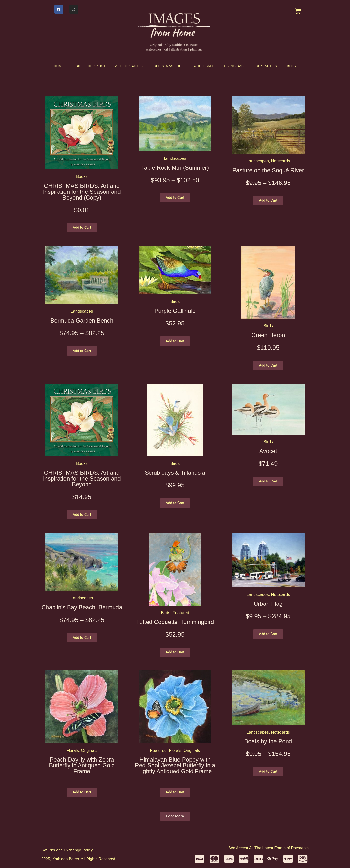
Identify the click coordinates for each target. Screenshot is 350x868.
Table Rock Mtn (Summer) (175, 168)
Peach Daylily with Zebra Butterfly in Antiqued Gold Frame (82, 765)
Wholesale (204, 66)
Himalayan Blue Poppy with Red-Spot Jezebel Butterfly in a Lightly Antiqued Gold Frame (175, 765)
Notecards (280, 161)
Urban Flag (268, 604)
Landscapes (175, 158)
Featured (181, 613)
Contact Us (266, 66)
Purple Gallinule (175, 311)
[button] (82, 228)
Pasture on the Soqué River (268, 170)
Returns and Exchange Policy (67, 850)
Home (59, 66)
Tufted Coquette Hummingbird (175, 622)
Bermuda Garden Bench (82, 320)
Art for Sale (130, 66)
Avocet (268, 451)
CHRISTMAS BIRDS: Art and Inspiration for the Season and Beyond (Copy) (82, 192)
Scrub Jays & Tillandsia (175, 473)
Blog (291, 66)
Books (82, 177)
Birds (175, 302)
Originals (89, 750)
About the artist (90, 66)
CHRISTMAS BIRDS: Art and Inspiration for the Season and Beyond (82, 478)
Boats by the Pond (268, 741)
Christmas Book (169, 66)
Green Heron (268, 335)
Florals (73, 750)
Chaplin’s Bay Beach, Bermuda (82, 607)
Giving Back (235, 66)
